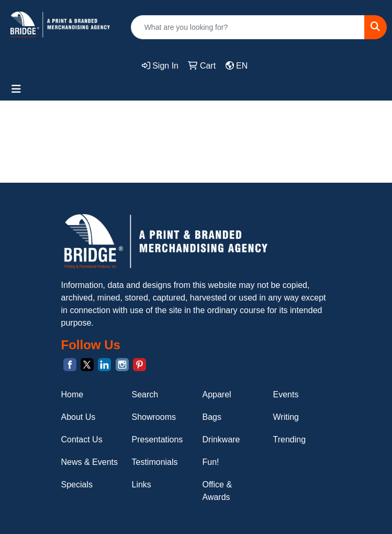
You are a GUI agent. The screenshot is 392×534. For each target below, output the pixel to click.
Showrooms (154, 417)
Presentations (158, 440)
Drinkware (221, 440)
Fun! (211, 462)
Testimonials (155, 462)
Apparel (217, 394)
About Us (79, 417)
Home (72, 394)
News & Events (89, 462)
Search (145, 394)
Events (286, 394)
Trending (290, 440)
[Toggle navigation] (16, 89)
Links (142, 485)
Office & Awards (217, 491)
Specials (77, 485)
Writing (286, 417)
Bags (212, 417)
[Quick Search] (248, 27)
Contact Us (82, 440)
